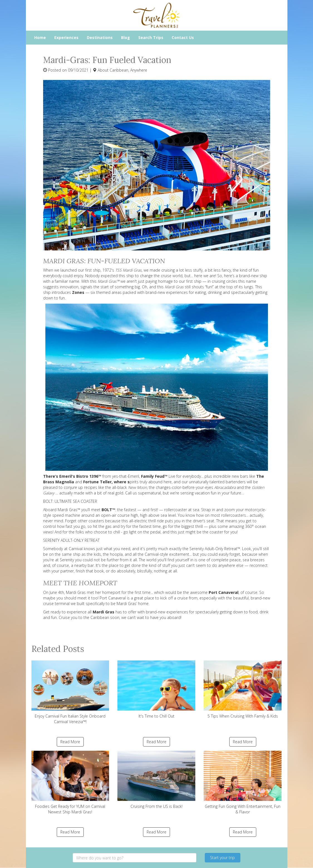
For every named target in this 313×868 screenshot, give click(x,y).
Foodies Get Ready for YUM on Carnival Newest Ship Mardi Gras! (70, 783)
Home (40, 37)
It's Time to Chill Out (156, 690)
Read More (70, 742)
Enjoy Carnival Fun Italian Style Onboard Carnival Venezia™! (70, 692)
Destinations (100, 37)
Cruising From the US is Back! (156, 780)
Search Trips (151, 37)
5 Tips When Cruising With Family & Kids (243, 690)
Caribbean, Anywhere (128, 70)
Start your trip (222, 858)
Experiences (66, 37)
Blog (125, 37)
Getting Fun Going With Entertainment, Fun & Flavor (243, 783)
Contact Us (183, 37)
